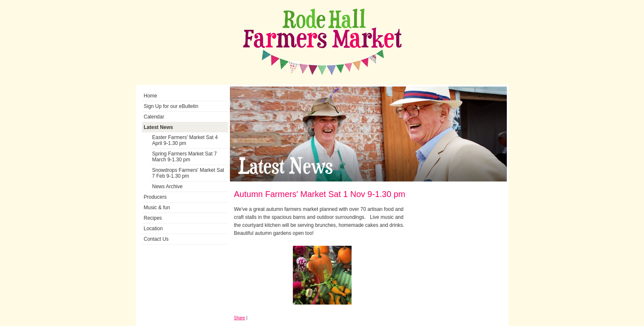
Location (153, 229)
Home (151, 96)
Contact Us (156, 239)
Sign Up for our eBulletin (171, 106)
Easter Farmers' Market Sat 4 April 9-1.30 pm (185, 140)
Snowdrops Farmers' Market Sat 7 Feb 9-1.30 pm (188, 173)
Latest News (159, 127)
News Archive (168, 187)
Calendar (154, 117)
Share (240, 318)
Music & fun (157, 208)
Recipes (153, 218)
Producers (155, 197)
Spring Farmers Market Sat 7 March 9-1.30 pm (185, 157)
